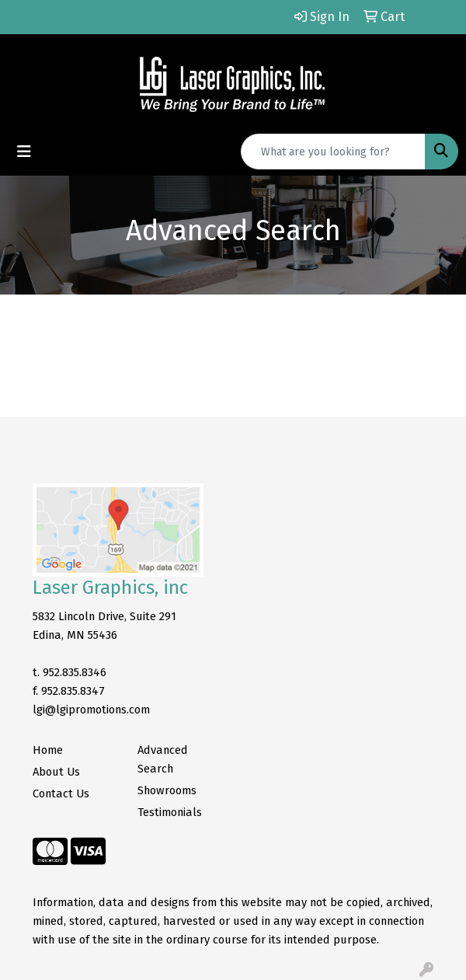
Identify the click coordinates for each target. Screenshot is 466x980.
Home (48, 750)
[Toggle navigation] (24, 152)
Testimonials (170, 812)
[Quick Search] (333, 152)
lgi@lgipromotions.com (91, 710)
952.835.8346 (75, 672)
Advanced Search (163, 759)
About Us (56, 772)
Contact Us (61, 793)
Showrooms (167, 790)
